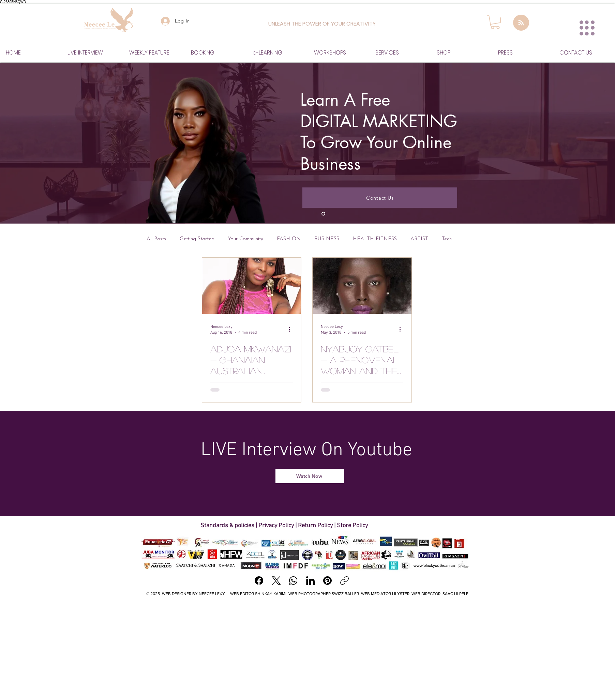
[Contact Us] (380, 198)
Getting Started (197, 239)
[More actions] (292, 329)
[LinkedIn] (310, 581)
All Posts (156, 239)
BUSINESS (327, 239)
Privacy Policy (276, 526)
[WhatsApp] (293, 581)
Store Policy (352, 526)
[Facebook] (259, 581)
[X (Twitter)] (276, 581)
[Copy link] (344, 581)
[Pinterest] (327, 581)
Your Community (246, 239)
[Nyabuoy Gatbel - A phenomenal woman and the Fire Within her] (362, 286)
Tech (447, 239)
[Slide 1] (323, 214)
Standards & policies (228, 526)
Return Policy (315, 526)
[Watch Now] (310, 476)
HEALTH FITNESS (375, 239)
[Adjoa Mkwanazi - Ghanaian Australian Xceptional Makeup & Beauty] (252, 286)
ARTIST (419, 239)
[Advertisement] (307, 652)
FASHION (289, 239)
